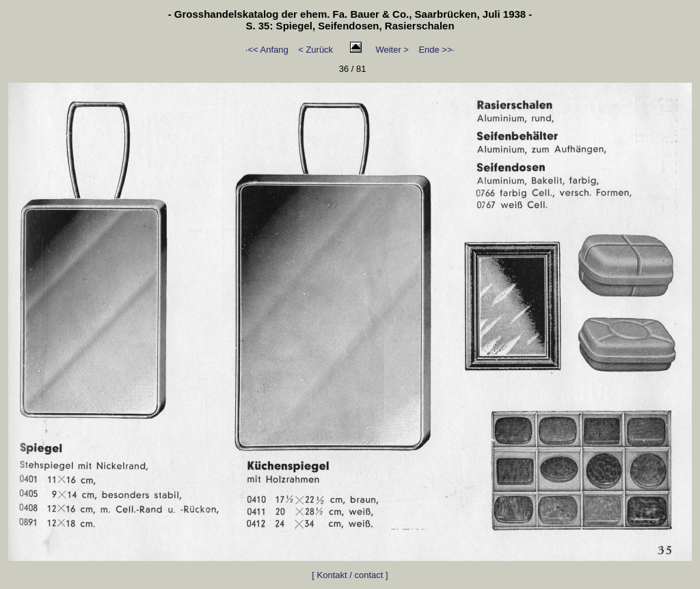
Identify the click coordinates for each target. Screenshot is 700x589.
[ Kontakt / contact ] (350, 575)
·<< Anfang (267, 50)
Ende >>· (436, 50)
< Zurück (315, 50)
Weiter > (392, 50)
